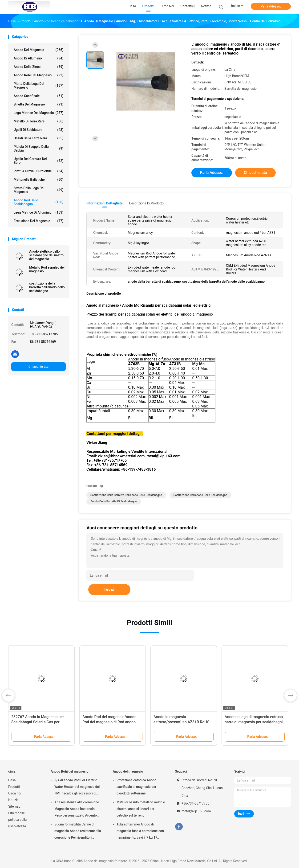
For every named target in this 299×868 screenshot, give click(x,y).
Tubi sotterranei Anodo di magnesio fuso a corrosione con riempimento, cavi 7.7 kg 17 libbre (140, 832)
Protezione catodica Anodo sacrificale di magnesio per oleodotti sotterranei (136, 787)
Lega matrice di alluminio (38, 212)
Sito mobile (16, 813)
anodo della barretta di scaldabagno (114, 501)
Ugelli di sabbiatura (38, 130)
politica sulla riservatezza (17, 823)
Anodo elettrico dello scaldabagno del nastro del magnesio (46, 255)
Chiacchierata (38, 367)
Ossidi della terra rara (38, 138)
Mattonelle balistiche (38, 180)
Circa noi (15, 793)
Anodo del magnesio (38, 50)
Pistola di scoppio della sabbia (38, 149)
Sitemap (14, 806)
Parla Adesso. (271, 6)
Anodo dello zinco (38, 67)
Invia (109, 590)
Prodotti (14, 787)
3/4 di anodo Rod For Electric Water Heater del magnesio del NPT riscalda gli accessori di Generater (77, 787)
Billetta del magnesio (38, 104)
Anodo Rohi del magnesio (38, 75)
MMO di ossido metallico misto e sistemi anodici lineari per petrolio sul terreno (141, 809)
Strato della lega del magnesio (38, 190)
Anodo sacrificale (38, 96)
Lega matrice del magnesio (38, 113)
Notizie (13, 800)
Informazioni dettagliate (104, 203)
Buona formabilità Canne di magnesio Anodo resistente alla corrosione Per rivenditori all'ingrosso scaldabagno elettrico (78, 832)
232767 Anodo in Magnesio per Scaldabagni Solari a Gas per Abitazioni (38, 722)
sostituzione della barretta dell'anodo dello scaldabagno (47, 287)
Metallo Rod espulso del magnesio (47, 269)
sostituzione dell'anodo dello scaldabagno (200, 495)
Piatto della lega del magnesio (38, 86)
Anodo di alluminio (38, 58)
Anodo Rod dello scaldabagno (38, 202)
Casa (12, 780)
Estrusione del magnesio (38, 221)
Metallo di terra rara (38, 121)
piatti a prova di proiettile (38, 171)
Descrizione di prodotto (146, 203)
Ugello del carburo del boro (38, 161)
